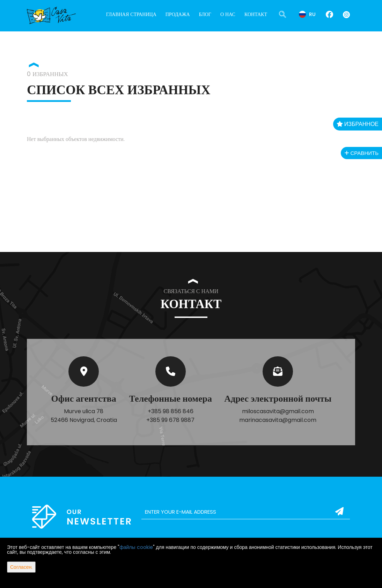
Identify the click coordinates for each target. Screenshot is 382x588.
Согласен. (21, 567)
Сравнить (361, 153)
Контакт (256, 14)
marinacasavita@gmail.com (278, 420)
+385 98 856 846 (171, 411)
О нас (228, 14)
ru (307, 14)
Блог (205, 14)
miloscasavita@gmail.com (278, 411)
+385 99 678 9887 (170, 420)
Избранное (358, 124)
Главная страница (131, 14)
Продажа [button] (178, 14)
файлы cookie (136, 547)
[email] (246, 512)
